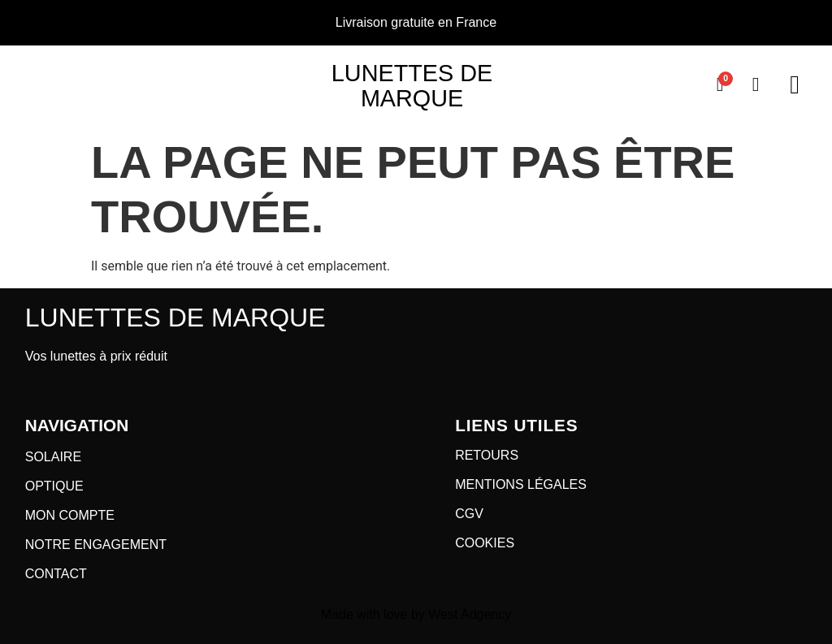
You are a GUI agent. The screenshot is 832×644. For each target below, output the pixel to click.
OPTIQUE (54, 486)
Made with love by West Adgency (416, 614)
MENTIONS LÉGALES (521, 484)
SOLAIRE (53, 457)
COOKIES (485, 543)
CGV (469, 514)
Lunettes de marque (412, 86)
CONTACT (56, 574)
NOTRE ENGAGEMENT (96, 545)
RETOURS (487, 455)
